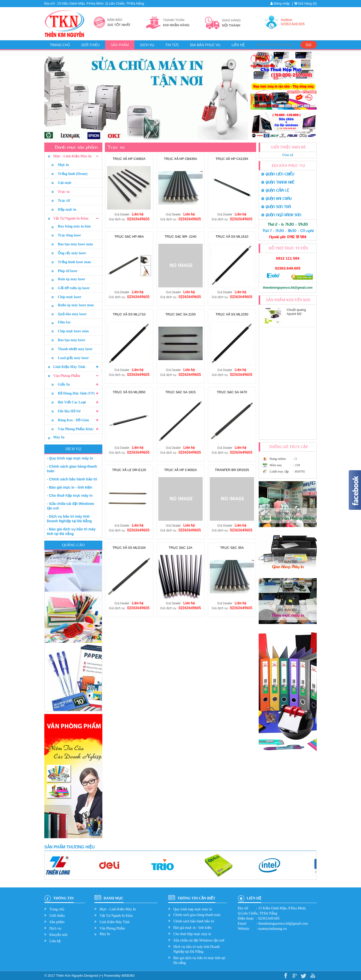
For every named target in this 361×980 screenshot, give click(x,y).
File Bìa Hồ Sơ (69, 411)
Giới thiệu (91, 45)
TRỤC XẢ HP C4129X (232, 159)
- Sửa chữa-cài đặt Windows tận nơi (71, 506)
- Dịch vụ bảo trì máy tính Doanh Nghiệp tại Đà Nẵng (69, 519)
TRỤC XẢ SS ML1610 (232, 237)
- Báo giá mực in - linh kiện (70, 487)
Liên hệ (238, 45)
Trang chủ (60, 45)
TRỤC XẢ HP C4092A (129, 159)
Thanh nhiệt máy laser (75, 349)
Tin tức (172, 45)
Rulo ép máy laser (72, 279)
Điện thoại (246, 918)
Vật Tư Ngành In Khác (71, 218)
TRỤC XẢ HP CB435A (180, 159)
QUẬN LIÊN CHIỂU (278, 174)
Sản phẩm (120, 45)
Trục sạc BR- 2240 (181, 237)
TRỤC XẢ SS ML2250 (232, 314)
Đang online (278, 459)
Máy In (59, 437)
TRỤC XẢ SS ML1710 (129, 314)
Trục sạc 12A (180, 548)
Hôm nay (276, 465)
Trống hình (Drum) (73, 174)
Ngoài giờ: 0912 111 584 (288, 237)
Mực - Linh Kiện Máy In (72, 156)
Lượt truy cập (279, 471)
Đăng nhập (280, 3)
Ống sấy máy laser (72, 253)
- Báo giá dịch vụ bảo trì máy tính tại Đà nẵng (71, 531)
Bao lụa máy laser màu (75, 244)
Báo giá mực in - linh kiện (192, 928)
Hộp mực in (67, 209)
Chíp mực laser (70, 297)
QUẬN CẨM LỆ (275, 190)
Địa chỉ (243, 908)
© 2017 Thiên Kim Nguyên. (64, 976)
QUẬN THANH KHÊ (278, 182)
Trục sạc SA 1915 (180, 392)
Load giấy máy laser (73, 358)
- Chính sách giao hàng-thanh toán (72, 469)
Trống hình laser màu (74, 262)
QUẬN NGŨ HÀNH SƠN (281, 215)
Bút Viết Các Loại (72, 402)
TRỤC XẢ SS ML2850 (129, 392)
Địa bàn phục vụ (205, 45)
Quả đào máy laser (72, 314)
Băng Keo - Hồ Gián (73, 420)
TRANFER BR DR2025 (232, 470)
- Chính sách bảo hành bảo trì (72, 479)
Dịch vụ (147, 45)
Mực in (63, 165)
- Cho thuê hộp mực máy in (70, 495)
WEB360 (128, 976)
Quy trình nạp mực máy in (193, 909)
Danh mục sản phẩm (76, 147)
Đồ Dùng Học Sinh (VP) (76, 393)
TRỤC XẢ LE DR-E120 (129, 470)
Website (244, 929)
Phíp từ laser (68, 271)
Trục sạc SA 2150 (180, 314)
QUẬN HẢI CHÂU (276, 199)
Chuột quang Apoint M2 (296, 312)
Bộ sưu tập (288, 515)
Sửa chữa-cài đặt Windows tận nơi (199, 940)
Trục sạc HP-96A (129, 237)
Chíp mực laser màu (73, 331)
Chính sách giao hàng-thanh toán (197, 915)
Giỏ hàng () (305, 3)
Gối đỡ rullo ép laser (74, 288)
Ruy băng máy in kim (74, 226)
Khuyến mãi (58, 935)
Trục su (64, 192)
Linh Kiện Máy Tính (69, 367)
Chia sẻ (288, 155)
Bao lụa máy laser (72, 340)
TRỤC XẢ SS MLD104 (129, 548)
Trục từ (64, 201)
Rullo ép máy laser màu (76, 305)
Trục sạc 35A (232, 548)
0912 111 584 (288, 258)
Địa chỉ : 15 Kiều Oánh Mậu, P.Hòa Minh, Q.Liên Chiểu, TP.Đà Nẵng (94, 3)
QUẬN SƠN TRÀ (276, 207)
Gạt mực (65, 183)
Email (242, 924)
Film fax (64, 322)
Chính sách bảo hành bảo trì (194, 921)
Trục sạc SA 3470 (232, 392)
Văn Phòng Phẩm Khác (76, 429)
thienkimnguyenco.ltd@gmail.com (288, 288)
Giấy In (64, 384)
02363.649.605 (288, 268)
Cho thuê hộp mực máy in (192, 934)
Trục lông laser (69, 235)
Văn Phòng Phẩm (67, 376)
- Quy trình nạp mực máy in (70, 458)
